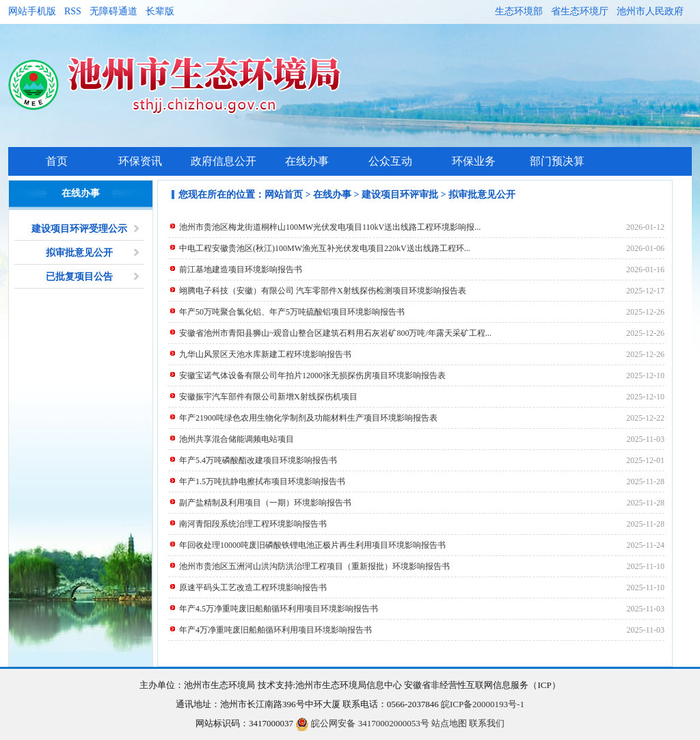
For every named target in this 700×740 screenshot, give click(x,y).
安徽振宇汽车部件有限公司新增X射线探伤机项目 (268, 397)
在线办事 (307, 161)
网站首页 (284, 195)
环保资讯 (140, 161)
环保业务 (474, 161)
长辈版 (160, 11)
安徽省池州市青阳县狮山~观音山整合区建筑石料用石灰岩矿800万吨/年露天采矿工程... (335, 333)
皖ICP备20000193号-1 (483, 704)
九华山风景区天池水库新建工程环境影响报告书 (265, 354)
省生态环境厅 (580, 11)
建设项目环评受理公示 (79, 229)
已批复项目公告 (79, 277)
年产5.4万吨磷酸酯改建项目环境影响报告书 (258, 460)
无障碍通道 (113, 11)
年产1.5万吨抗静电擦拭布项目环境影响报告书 (262, 481)
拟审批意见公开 (79, 253)
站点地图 (449, 723)
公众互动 (390, 161)
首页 (57, 161)
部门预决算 (557, 161)
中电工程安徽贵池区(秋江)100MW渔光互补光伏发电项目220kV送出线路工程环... (325, 248)
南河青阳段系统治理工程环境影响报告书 (253, 524)
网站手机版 (32, 11)
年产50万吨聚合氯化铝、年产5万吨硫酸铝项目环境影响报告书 (292, 312)
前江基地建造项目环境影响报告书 (241, 269)
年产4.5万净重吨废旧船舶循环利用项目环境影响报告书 (279, 609)
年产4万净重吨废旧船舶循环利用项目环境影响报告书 (275, 630)
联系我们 (487, 723)
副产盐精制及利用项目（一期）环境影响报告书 (265, 503)
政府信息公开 (224, 161)
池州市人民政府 (650, 11)
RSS (73, 11)
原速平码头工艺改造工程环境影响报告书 (253, 587)
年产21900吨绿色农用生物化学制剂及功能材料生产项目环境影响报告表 (308, 418)
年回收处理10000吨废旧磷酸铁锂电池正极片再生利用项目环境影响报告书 (312, 545)
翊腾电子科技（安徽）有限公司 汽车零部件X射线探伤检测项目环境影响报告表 (323, 291)
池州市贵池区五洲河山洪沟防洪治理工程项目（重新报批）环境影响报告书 (314, 566)
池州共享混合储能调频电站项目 (237, 439)
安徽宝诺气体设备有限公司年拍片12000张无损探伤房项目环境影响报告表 (312, 375)
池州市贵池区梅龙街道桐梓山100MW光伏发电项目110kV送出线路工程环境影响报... (330, 227)
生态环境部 (519, 11)
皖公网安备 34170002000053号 (362, 723)
